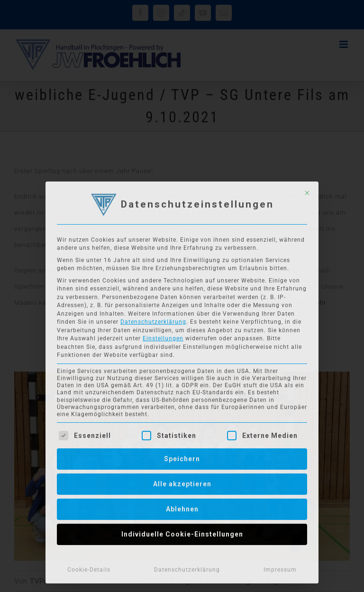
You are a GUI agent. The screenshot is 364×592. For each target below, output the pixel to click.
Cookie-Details (89, 567)
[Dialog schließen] (307, 191)
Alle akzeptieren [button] (182, 482)
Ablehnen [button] (182, 507)
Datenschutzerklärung (153, 320)
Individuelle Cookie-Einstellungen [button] (182, 532)
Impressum (280, 567)
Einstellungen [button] (163, 337)
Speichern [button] (182, 456)
